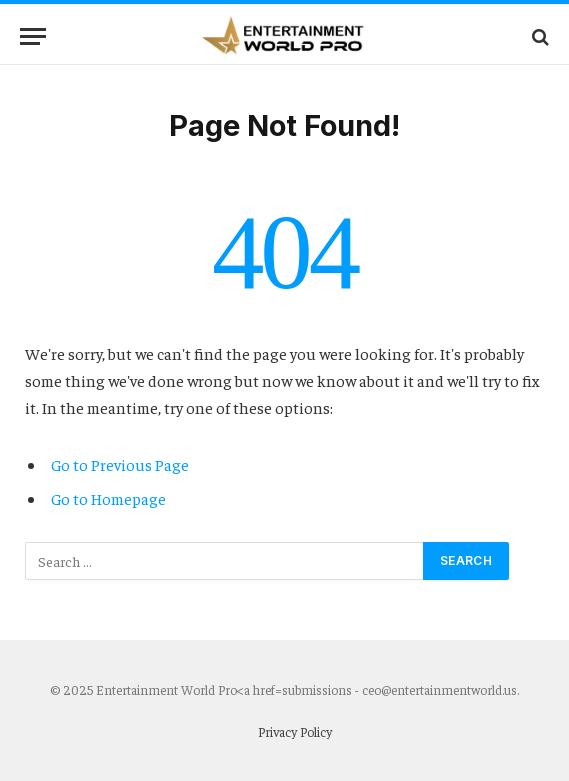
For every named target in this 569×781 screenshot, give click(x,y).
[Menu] (33, 36)
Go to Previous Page (120, 464)
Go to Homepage (108, 498)
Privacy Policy (295, 731)
